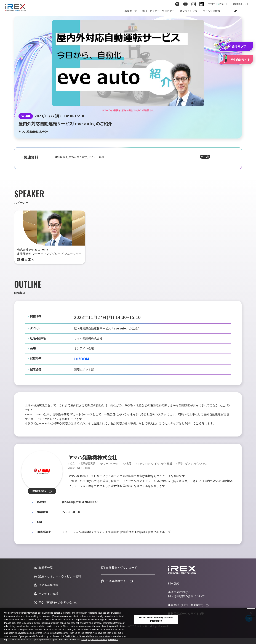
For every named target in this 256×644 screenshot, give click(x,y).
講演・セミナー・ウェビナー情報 (57, 576)
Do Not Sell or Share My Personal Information (87, 641)
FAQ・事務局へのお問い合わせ (55, 603)
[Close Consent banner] (251, 617)
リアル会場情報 (211, 11)
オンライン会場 (189, 11)
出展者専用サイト (240, 4)
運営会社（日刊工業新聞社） (186, 605)
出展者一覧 (131, 11)
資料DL (214, 158)
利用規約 (174, 583)
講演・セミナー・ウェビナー (158, 11)
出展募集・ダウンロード (119, 568)
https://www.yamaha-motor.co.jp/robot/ (89, 522)
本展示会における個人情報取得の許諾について (186, 594)
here (19, 627)
